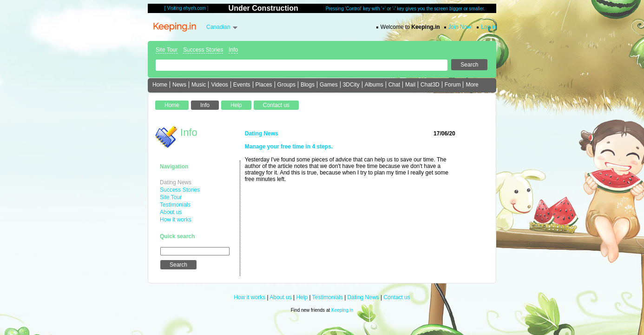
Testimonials (175, 205)
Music (199, 85)
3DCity (351, 85)
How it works (176, 220)
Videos (219, 85)
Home (160, 85)
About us (171, 212)
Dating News (176, 182)
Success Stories (203, 50)
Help (302, 297)
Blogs (308, 85)
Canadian (218, 27)
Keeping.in (342, 310)
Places (264, 85)
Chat (394, 85)
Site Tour (167, 50)
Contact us (397, 297)
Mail (410, 85)
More (472, 85)
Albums (374, 85)
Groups (286, 85)
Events (242, 85)
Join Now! (461, 27)
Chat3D (430, 85)
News (179, 85)
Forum (453, 85)
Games (329, 85)
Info (233, 50)
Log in (489, 27)
